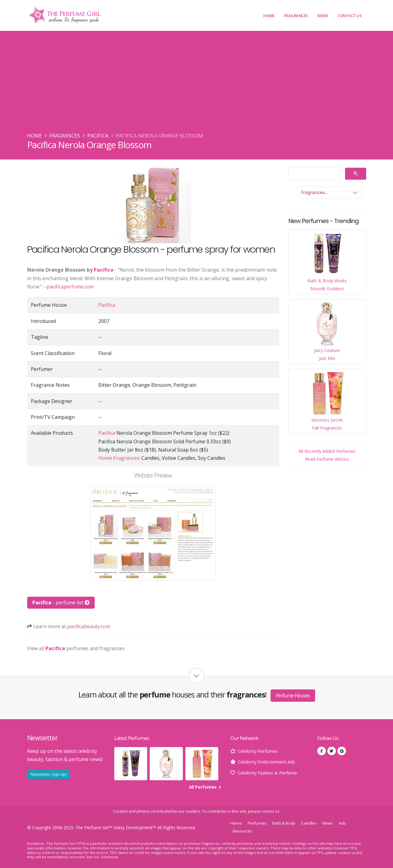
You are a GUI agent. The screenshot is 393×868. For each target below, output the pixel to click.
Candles (314, 823)
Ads (349, 823)
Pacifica (98, 136)
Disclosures (111, 857)
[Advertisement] (197, 86)
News (323, 16)
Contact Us (349, 16)
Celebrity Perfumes (260, 751)
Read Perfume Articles (327, 459)
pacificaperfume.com (70, 287)
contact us (270, 811)
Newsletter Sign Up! (49, 774)
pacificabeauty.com (89, 626)
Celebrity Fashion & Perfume (271, 773)
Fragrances (296, 16)
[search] (314, 174)
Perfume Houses (293, 695)
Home (269, 16)
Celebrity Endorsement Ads (269, 762)
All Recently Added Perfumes (327, 451)
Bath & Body (287, 823)
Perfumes (258, 823)
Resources (243, 831)
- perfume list (61, 602)
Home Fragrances (119, 458)
